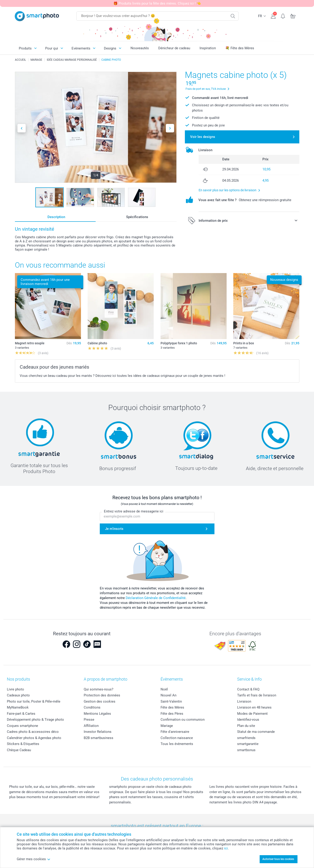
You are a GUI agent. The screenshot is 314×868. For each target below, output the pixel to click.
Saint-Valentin (171, 701)
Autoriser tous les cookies (278, 859)
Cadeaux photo (18, 695)
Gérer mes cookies (34, 859)
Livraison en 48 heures (254, 707)
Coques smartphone (22, 726)
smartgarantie (248, 744)
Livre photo (15, 689)
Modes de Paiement (252, 714)
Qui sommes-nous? (99, 689)
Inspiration (208, 48)
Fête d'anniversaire (175, 732)
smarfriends (246, 738)
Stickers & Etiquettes (23, 744)
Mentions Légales (97, 714)
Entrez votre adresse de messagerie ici (134, 512)
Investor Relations (98, 732)
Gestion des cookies (100, 701)
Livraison (244, 701)
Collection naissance (177, 738)
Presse (89, 720)
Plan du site (246, 726)
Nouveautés (140, 48)
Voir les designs (203, 137)
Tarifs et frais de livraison (257, 695)
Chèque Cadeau (19, 750)
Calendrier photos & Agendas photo (34, 738)
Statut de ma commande (256, 732)
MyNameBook (18, 707)
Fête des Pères (172, 714)
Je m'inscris (114, 529)
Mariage (167, 726)
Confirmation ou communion (183, 720)
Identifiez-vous (248, 720)
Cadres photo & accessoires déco (33, 732)
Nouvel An (168, 695)
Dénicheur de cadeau (174, 48)
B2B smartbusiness (99, 738)
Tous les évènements (177, 744)
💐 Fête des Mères (240, 48)
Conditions (92, 707)
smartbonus (246, 750)
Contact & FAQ (248, 689)
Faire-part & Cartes (21, 714)
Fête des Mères (172, 707)
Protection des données (102, 695)
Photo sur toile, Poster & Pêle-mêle (34, 701)
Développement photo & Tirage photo (35, 720)
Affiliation (91, 726)
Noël (164, 689)
